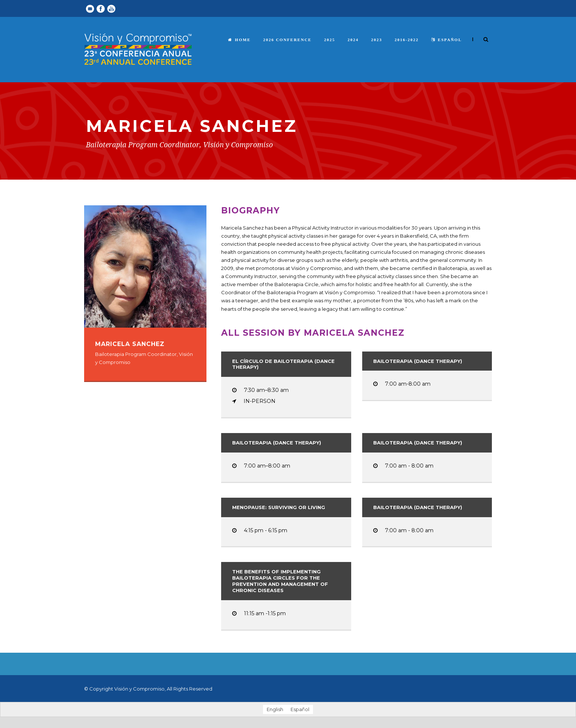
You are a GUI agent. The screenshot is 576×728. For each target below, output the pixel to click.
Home (240, 40)
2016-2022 (407, 40)
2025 (330, 40)
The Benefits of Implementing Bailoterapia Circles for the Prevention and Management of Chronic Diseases (280, 581)
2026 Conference (287, 40)
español (447, 40)
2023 (377, 40)
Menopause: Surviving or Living (279, 507)
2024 (353, 40)
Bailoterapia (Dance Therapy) (418, 361)
